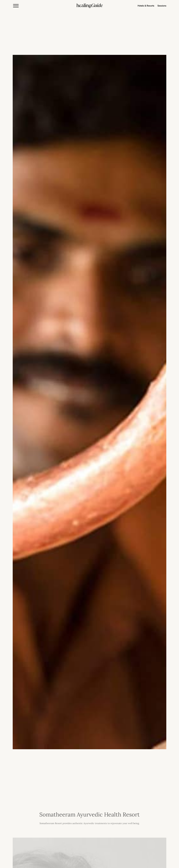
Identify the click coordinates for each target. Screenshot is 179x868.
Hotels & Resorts (146, 6)
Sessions (162, 6)
